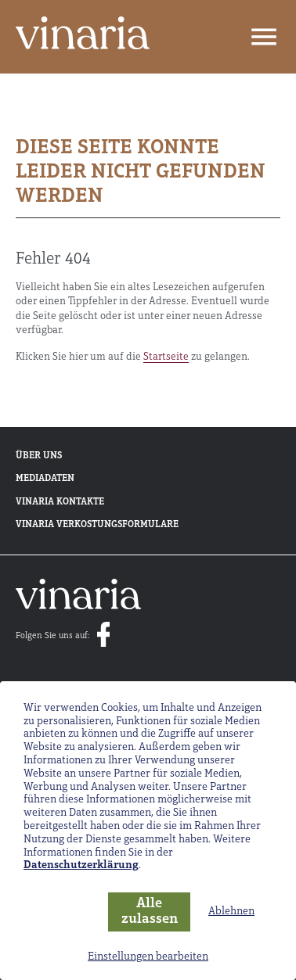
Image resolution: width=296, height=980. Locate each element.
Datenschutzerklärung (81, 865)
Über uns (39, 456)
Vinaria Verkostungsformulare (97, 525)
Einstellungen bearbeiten (148, 957)
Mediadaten (45, 479)
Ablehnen (231, 912)
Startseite (166, 357)
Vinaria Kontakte (60, 502)
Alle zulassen (150, 912)
